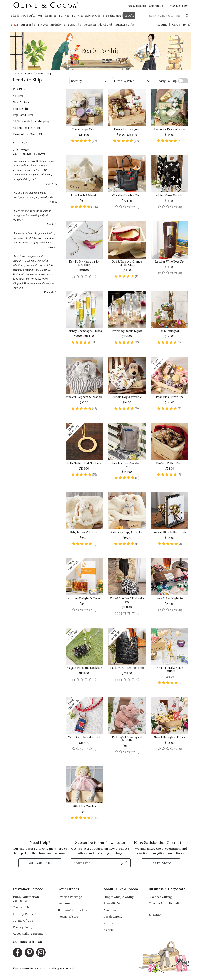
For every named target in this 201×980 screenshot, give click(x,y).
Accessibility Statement (30, 934)
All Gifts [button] (129, 16)
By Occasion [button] (88, 25)
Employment (113, 917)
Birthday (56, 25)
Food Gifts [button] (28, 16)
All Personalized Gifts (27, 128)
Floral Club (106, 25)
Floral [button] (15, 16)
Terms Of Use (23, 921)
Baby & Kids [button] (93, 16)
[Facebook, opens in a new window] (18, 952)
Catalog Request (25, 914)
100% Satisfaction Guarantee (26, 899)
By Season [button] (71, 25)
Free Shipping (112, 16)
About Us (110, 910)
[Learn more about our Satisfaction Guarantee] (161, 863)
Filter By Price (132, 81)
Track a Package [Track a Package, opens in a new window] (70, 897)
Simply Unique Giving (119, 897)
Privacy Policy (23, 927)
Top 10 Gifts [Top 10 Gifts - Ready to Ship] (21, 109)
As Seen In (111, 930)
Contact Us (21, 907)
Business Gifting (160, 897)
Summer (26, 25)
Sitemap (155, 914)
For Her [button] (64, 16)
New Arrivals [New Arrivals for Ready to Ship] (21, 102)
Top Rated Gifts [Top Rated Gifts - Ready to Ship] (23, 115)
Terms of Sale (68, 917)
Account (162, 25)
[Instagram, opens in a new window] (41, 952)
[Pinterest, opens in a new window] (29, 952)
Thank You (41, 25)
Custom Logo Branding (166, 903)
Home (16, 73)
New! (14, 25)
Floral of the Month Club (29, 134)
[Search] (187, 15)
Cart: (182, 25)
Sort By (89, 81)
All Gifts (28, 73)
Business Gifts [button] (125, 25)
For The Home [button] (47, 16)
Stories (109, 923)
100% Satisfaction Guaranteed (145, 6)
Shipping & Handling (73, 910)
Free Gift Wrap (114, 903)
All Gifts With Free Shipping (31, 121)
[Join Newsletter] (124, 863)
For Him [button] (77, 16)
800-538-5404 (179, 6)
